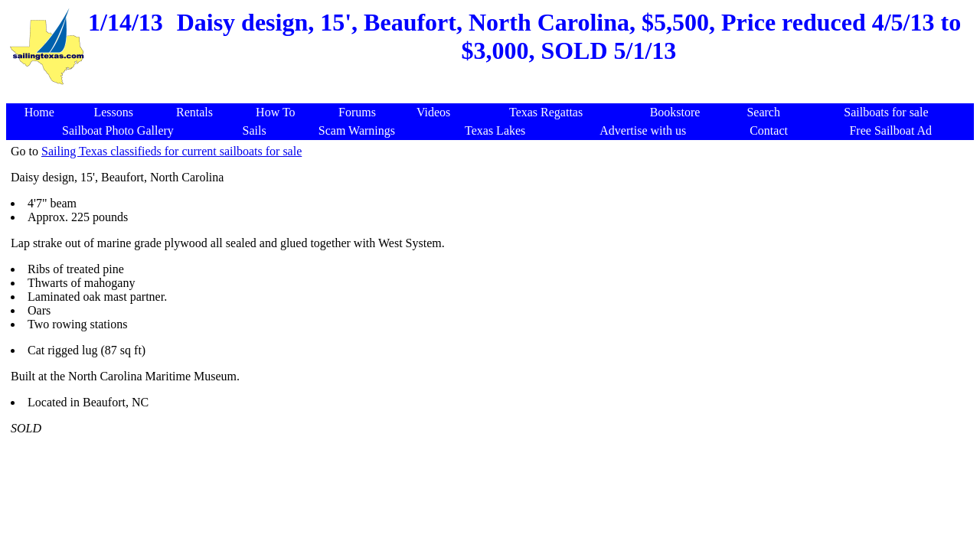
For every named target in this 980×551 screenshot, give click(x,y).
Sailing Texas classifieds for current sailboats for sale (171, 151)
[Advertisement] (493, 95)
